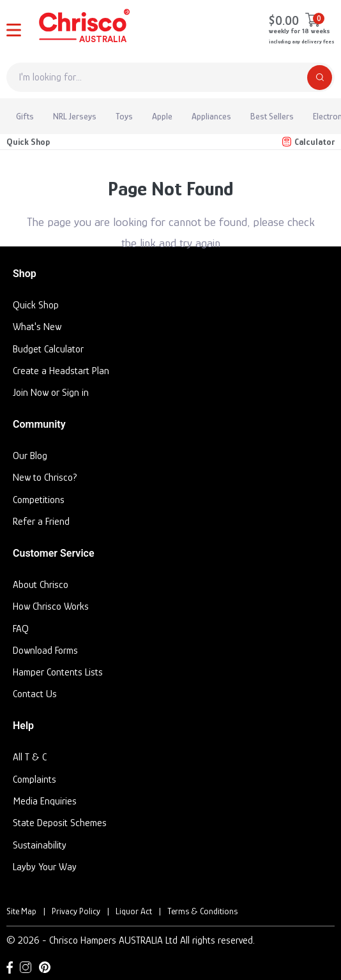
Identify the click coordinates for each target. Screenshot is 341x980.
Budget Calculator (48, 349)
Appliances (211, 116)
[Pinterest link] (45, 967)
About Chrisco (41, 585)
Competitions (39, 500)
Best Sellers (272, 116)
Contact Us (35, 694)
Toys (124, 116)
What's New (37, 327)
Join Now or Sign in (51, 393)
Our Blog (30, 456)
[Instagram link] (26, 967)
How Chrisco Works (51, 607)
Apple (162, 116)
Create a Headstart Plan (61, 371)
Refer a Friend (41, 522)
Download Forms (45, 651)
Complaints (34, 780)
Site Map (21, 911)
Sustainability (40, 845)
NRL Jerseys (75, 116)
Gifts (25, 116)
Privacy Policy (76, 911)
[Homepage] (83, 28)
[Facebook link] (10, 967)
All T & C (30, 757)
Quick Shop (28, 142)
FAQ (21, 629)
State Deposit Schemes (60, 823)
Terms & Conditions (202, 911)
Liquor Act (134, 911)
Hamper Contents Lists (58, 672)
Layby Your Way (45, 867)
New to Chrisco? (45, 478)
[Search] (320, 78)
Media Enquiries (45, 801)
